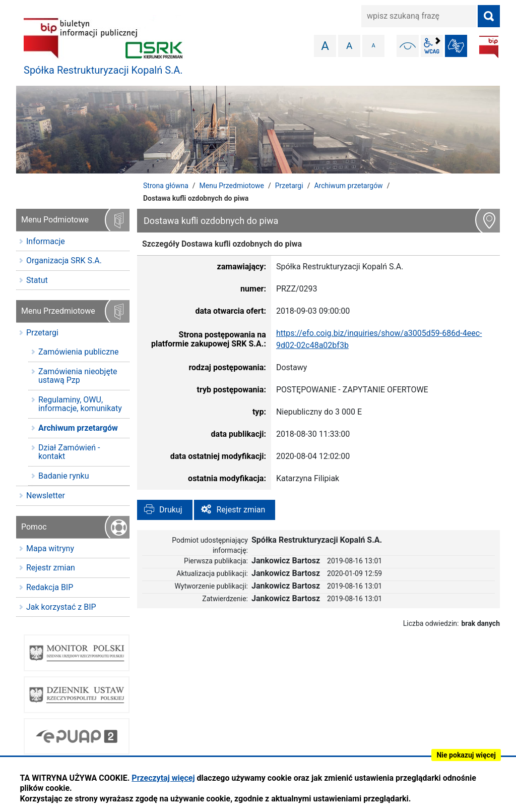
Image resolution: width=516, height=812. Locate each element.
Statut (37, 280)
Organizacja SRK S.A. (64, 260)
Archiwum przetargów (348, 186)
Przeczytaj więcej (163, 778)
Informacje (46, 241)
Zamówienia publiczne (78, 352)
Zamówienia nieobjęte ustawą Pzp (78, 376)
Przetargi (289, 186)
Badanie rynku (63, 476)
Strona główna (166, 186)
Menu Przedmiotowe (232, 186)
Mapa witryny (50, 548)
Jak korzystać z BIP (61, 607)
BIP (489, 47)
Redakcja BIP (50, 587)
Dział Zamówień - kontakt (69, 452)
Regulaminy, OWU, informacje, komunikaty (80, 404)
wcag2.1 (432, 46)
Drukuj (171, 510)
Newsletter (46, 496)
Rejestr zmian (241, 510)
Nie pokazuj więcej (466, 755)
